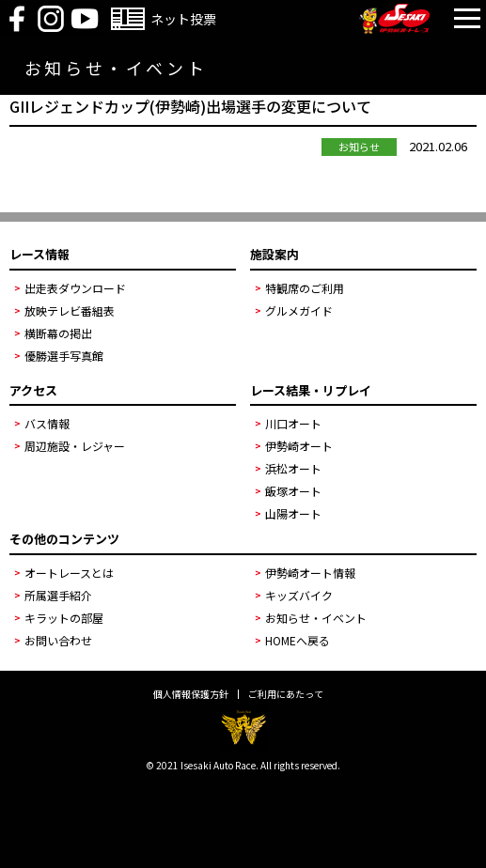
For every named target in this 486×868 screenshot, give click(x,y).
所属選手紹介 (58, 595)
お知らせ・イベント (316, 618)
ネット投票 (183, 19)
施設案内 (274, 254)
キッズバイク (299, 595)
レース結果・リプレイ (311, 390)
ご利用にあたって (286, 694)
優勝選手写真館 (64, 356)
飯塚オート (293, 491)
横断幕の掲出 (58, 333)
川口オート (293, 423)
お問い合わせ (58, 640)
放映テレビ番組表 (70, 310)
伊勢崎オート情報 (310, 573)
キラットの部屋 (64, 618)
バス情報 (47, 423)
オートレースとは (69, 573)
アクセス (33, 390)
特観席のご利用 (305, 288)
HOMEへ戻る (298, 640)
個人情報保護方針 (191, 694)
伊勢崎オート (299, 446)
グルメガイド (299, 310)
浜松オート (293, 468)
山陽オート (293, 513)
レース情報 (39, 254)
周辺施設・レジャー (75, 446)
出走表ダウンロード (75, 288)
